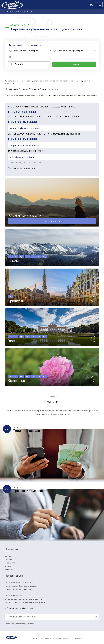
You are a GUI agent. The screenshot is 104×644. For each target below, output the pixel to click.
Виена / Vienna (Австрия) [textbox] (70, 51)
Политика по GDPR (14, 596)
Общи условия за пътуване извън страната (26, 602)
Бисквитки (78, 639)
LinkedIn (30, 624)
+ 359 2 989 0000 (22, 112)
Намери (74, 64)
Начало (9, 12)
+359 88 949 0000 (22, 122)
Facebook (9, 624)
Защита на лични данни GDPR (19, 589)
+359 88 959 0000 (22, 139)
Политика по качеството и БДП (20, 582)
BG (92, 5)
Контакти (9, 570)
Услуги (8, 566)
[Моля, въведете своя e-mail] (49, 617)
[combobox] (30, 51)
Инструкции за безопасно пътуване (22, 586)
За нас (8, 556)
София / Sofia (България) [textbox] (26, 51)
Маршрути (10, 563)
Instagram (20, 624)
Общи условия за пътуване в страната (23, 599)
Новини (8, 559)
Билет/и (15, 64)
